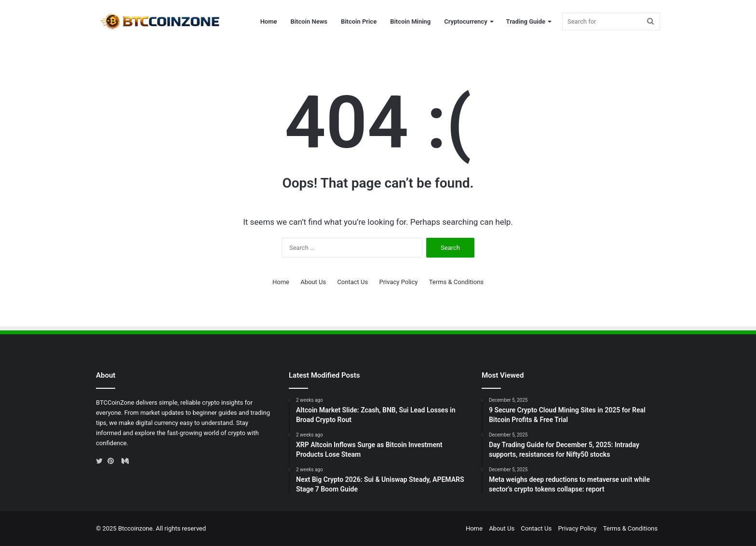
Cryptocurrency (466, 21)
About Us (313, 282)
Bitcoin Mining (410, 21)
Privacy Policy (398, 282)
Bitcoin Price (359, 21)
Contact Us (352, 282)
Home (269, 21)
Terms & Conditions (456, 282)
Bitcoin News (309, 21)
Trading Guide (526, 21)
